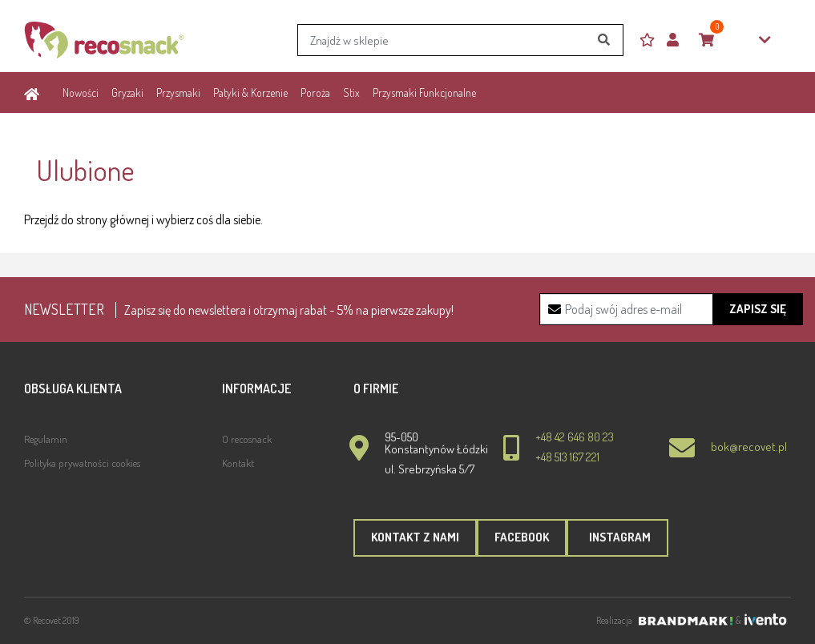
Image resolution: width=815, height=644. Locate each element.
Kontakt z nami (415, 537)
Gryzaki (127, 93)
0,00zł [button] (735, 40)
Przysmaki (178, 93)
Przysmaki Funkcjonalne (424, 93)
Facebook (522, 537)
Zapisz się (758, 309)
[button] (679, 40)
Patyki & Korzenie (250, 93)
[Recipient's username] (672, 309)
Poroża (315, 93)
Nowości (81, 93)
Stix (351, 93)
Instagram (617, 537)
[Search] (460, 40)
